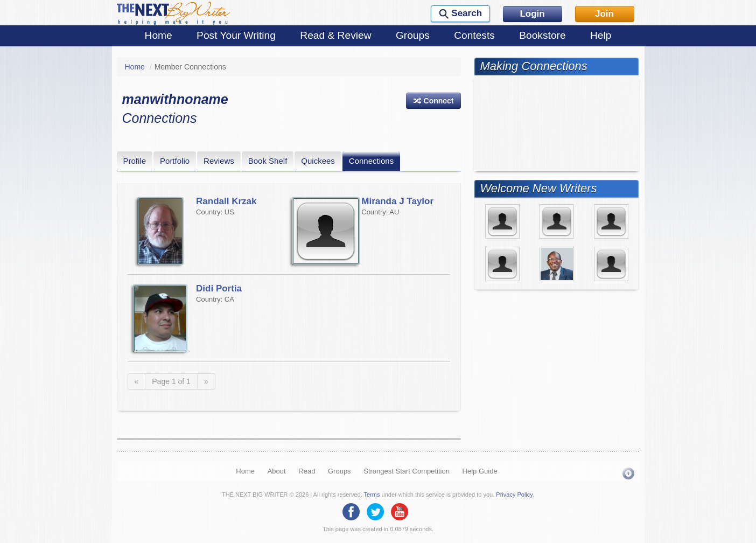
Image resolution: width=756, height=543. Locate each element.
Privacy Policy (514, 495)
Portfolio (175, 161)
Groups (413, 35)
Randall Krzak (226, 201)
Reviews (219, 161)
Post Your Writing (236, 35)
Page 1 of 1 (171, 381)
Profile (135, 161)
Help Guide (480, 471)
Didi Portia (219, 288)
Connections (371, 161)
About (277, 471)
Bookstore (542, 35)
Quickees (318, 161)
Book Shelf (268, 161)
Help (601, 35)
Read (307, 471)
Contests (474, 35)
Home (159, 35)
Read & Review (335, 35)
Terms (372, 495)
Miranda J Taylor (397, 201)
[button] (433, 101)
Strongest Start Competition (407, 471)
